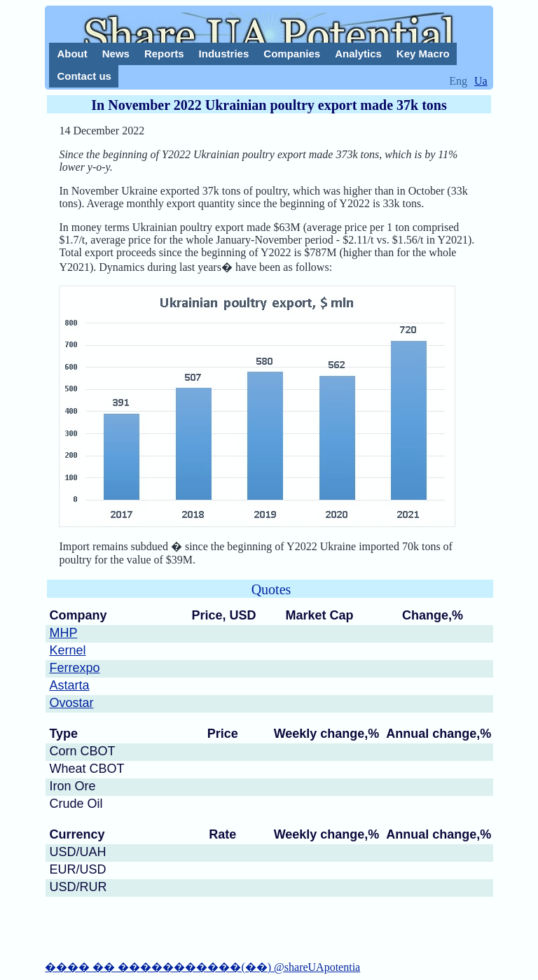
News (116, 54)
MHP (63, 633)
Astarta (69, 685)
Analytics (358, 54)
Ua (481, 81)
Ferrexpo (74, 668)
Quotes (271, 589)
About (72, 54)
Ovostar (71, 703)
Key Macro (423, 54)
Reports (164, 54)
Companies (292, 54)
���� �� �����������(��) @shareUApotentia (202, 967)
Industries (224, 54)
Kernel (67, 650)
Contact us (84, 76)
